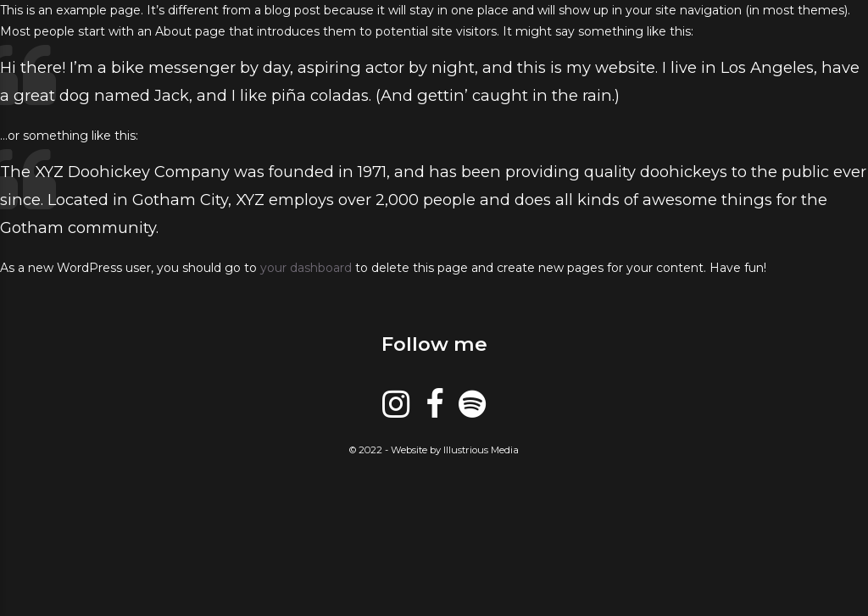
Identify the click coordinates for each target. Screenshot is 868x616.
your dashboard (306, 268)
